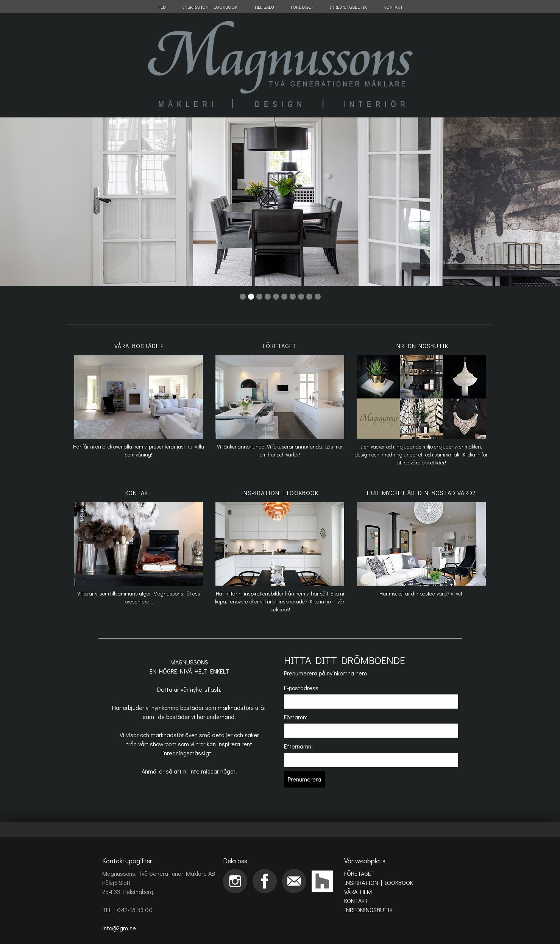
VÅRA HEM (358, 892)
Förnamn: (296, 717)
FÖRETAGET (302, 7)
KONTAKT (393, 7)
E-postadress (301, 688)
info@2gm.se (119, 928)
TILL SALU (264, 7)
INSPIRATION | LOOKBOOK (210, 7)
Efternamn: (298, 746)
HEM (162, 7)
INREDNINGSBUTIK (349, 7)
